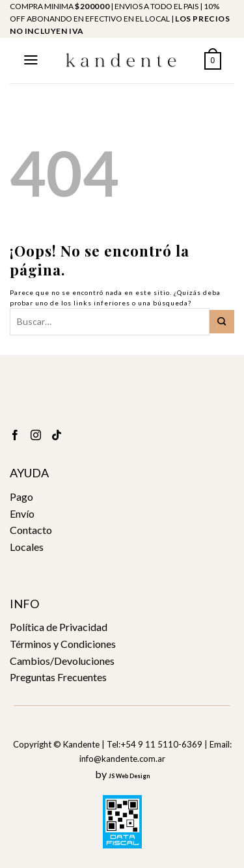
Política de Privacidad (59, 627)
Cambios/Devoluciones (62, 661)
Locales (27, 547)
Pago (21, 497)
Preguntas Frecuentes (58, 677)
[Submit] (222, 322)
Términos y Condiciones (63, 644)
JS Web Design (129, 776)
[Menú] (31, 60)
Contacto (31, 530)
